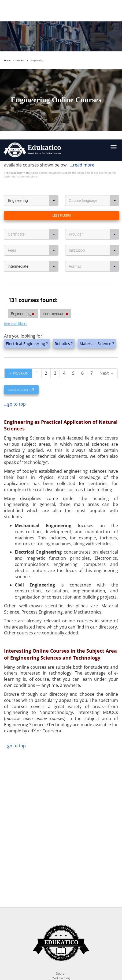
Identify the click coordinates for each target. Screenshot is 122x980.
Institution (94, 98)
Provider (94, 82)
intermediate (33, 114)
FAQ (61, 852)
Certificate (33, 82)
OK (74, 899)
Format (94, 114)
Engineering (33, 48)
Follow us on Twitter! (85, 958)
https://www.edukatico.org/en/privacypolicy (50, 920)
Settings (31, 899)
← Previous (18, 221)
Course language (94, 48)
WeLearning (61, 839)
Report (61, 843)
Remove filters (16, 171)
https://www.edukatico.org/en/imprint (61, 926)
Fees (33, 98)
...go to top (15, 252)
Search (61, 834)
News (61, 848)
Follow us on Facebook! (39, 958)
